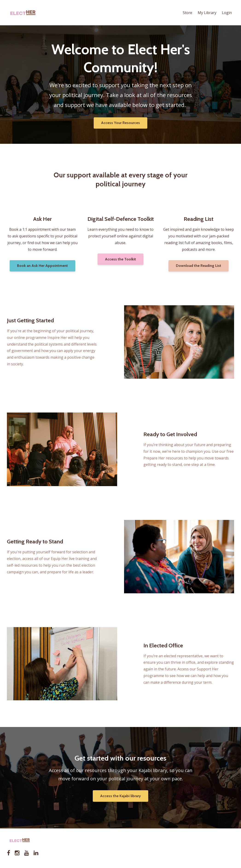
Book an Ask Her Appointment (42, 266)
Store (187, 13)
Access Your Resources (120, 123)
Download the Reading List (199, 266)
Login (227, 13)
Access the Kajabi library (120, 796)
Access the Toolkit (120, 259)
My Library (207, 13)
